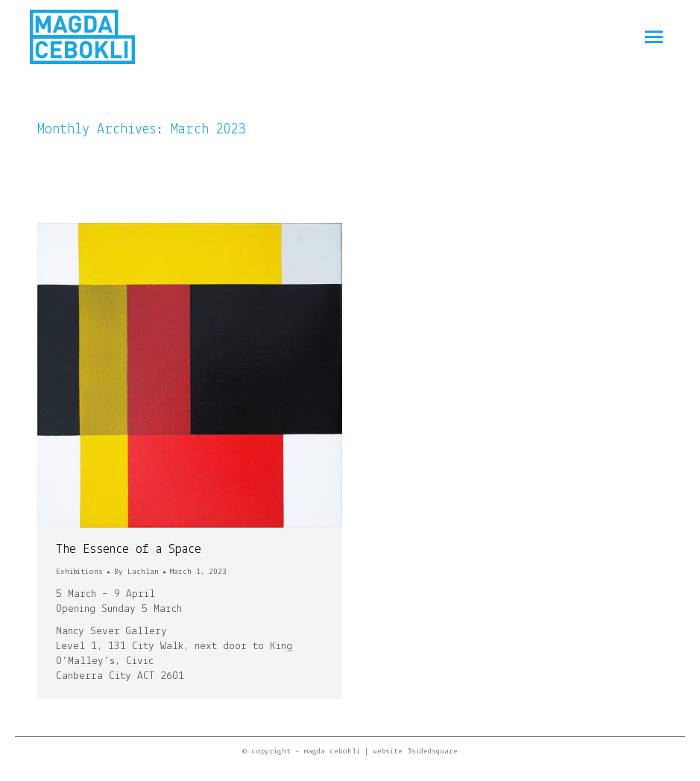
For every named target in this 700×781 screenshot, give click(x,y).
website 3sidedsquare (415, 752)
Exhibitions (79, 572)
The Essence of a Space (129, 550)
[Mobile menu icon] (654, 37)
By (136, 572)
